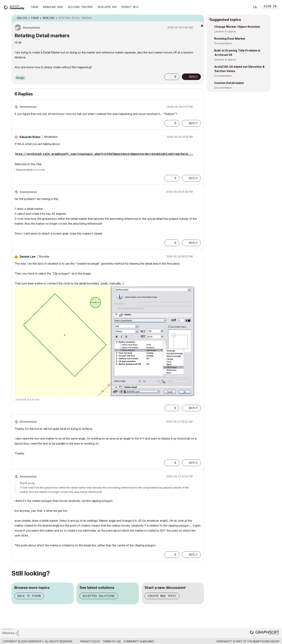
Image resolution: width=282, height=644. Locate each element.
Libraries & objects (225, 31)
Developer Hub (107, 7)
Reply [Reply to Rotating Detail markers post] (193, 77)
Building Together (80, 7)
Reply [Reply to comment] (193, 123)
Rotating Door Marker (230, 39)
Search (244, 7)
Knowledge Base (53, 7)
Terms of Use (112, 641)
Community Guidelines (139, 641)
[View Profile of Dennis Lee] (28, 257)
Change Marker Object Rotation (237, 27)
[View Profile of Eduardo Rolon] (30, 137)
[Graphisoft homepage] (265, 633)
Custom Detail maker (229, 83)
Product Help (130, 7)
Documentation (223, 43)
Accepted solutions (99, 596)
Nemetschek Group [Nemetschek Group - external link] (266, 641)
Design (20, 78)
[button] (168, 77)
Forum (34, 7)
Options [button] (199, 18)
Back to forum (29, 596)
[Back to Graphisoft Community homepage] (15, 7)
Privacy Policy (90, 641)
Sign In (270, 7)
